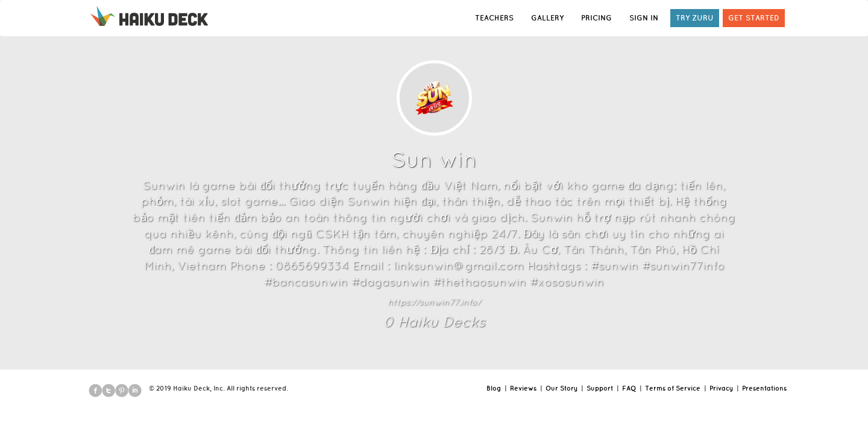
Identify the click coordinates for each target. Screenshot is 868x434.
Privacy (721, 388)
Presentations (764, 388)
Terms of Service (673, 388)
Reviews (523, 388)
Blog (494, 388)
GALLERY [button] (547, 18)
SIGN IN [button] (644, 18)
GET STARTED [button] (754, 18)
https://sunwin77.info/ (434, 302)
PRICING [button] (596, 18)
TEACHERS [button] (494, 18)
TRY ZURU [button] (695, 18)
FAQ (629, 388)
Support (600, 388)
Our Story (561, 388)
